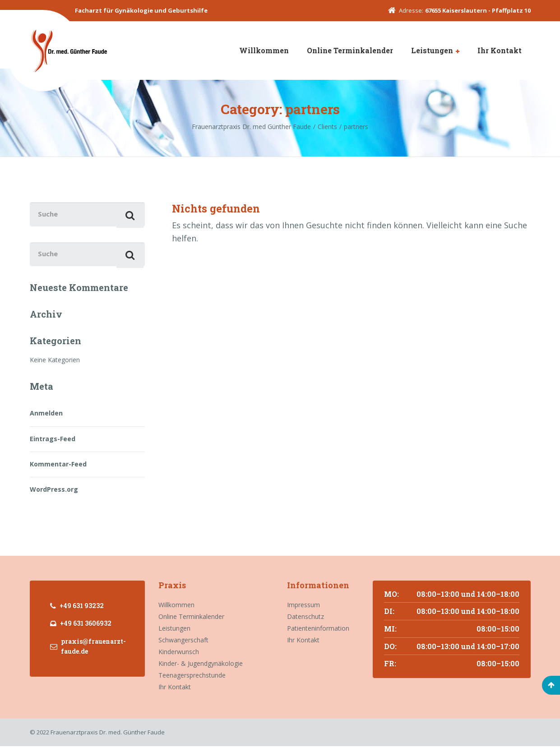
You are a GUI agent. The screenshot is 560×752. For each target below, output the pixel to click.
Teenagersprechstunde (192, 681)
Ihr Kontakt (500, 50)
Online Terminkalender (350, 50)
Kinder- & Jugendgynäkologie (201, 670)
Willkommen (264, 50)
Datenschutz (305, 623)
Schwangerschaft (183, 646)
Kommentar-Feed (58, 470)
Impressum (303, 611)
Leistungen (432, 50)
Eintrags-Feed (53, 445)
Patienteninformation (318, 634)
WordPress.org (54, 496)
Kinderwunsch (179, 658)
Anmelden (46, 419)
